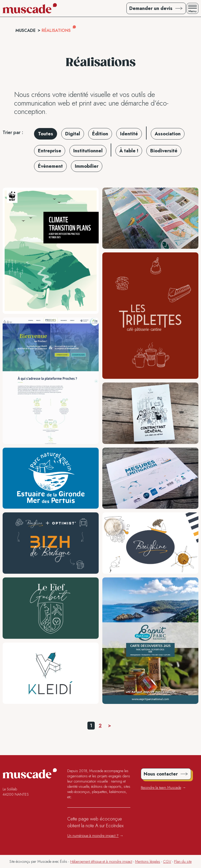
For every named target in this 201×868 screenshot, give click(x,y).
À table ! (129, 151)
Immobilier (87, 166)
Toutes (46, 134)
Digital (73, 134)
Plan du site (183, 861)
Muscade (26, 30)
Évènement (50, 166)
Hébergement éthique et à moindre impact (101, 861)
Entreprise (50, 151)
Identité (129, 134)
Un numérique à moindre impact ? (93, 836)
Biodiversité (164, 151)
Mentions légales (148, 861)
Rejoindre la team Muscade (161, 788)
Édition (100, 134)
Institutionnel (88, 151)
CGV (167, 861)
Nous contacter (161, 774)
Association (168, 134)
